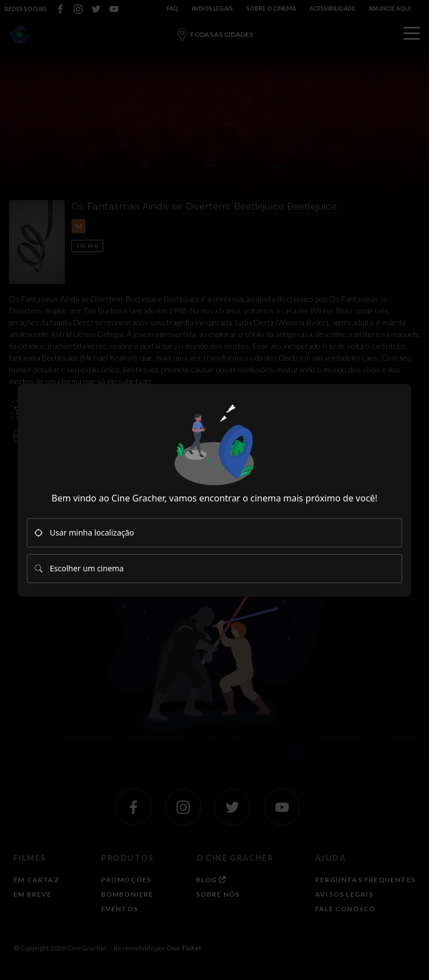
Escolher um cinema (79, 568)
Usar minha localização (84, 532)
